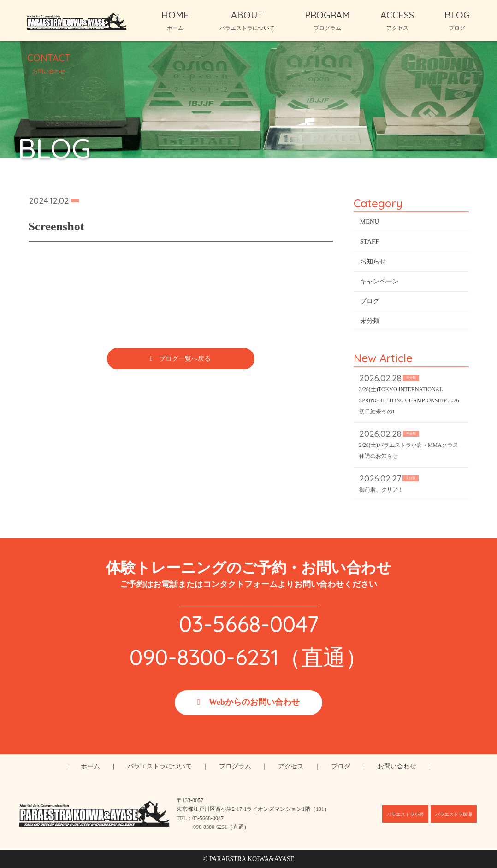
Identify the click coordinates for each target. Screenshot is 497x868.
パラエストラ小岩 (405, 814)
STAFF (370, 243)
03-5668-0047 (249, 624)
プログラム (235, 766)
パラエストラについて (160, 766)
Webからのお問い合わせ (254, 702)
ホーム (90, 766)
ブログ (370, 303)
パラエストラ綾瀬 (454, 814)
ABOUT (247, 20)
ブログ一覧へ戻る (185, 361)
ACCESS (397, 20)
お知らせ (373, 263)
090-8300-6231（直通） (248, 657)
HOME (175, 20)
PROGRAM (327, 20)
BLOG (457, 20)
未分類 (370, 323)
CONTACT (49, 63)
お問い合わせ (397, 766)
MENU (370, 224)
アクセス (291, 766)
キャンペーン (379, 283)
